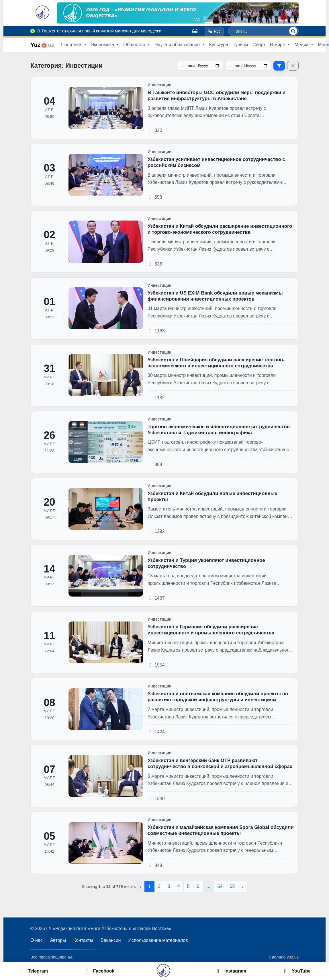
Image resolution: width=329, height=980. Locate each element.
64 (220, 886)
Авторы (58, 940)
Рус (214, 31)
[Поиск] (293, 31)
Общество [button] (135, 45)
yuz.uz (293, 957)
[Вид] (195, 31)
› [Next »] (243, 886)
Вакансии (111, 940)
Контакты (83, 940)
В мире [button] (278, 45)
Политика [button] (72, 45)
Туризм (240, 45)
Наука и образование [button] (178, 45)
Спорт (259, 45)
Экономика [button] (103, 45)
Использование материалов (158, 940)
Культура (219, 45)
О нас (37, 940)
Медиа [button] (302, 45)
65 (232, 886)
